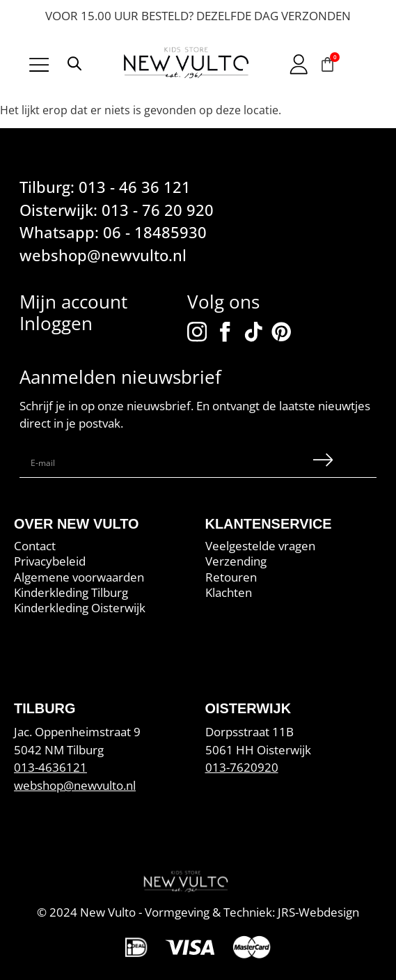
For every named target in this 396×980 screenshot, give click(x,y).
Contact (35, 546)
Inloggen (56, 324)
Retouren (231, 577)
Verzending (236, 561)
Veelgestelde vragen (260, 546)
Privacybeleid (50, 561)
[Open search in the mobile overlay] (74, 66)
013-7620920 (242, 767)
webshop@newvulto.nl (75, 785)
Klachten (229, 593)
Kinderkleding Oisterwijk (80, 608)
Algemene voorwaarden (79, 577)
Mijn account (73, 302)
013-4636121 (50, 767)
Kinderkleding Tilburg (71, 593)
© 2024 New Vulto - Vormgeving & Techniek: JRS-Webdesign (198, 912)
